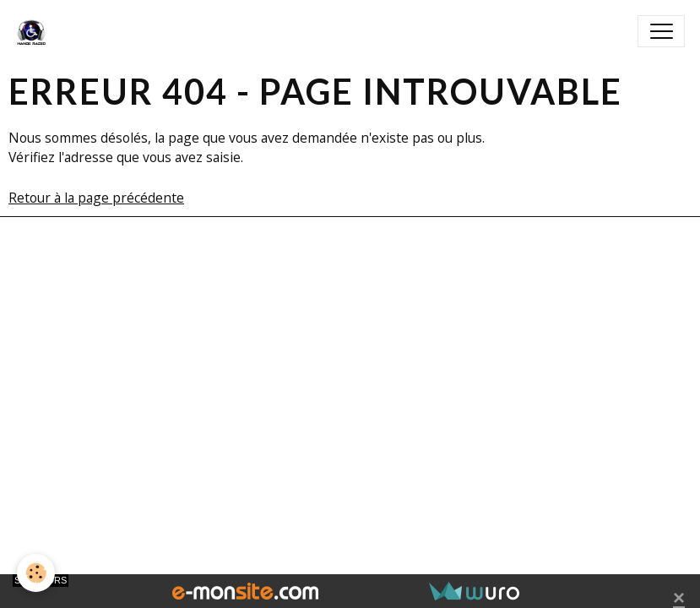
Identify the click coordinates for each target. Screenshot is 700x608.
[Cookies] (36, 573)
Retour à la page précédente (96, 198)
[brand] (35, 31)
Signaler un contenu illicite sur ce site (478, 280)
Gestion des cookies (350, 361)
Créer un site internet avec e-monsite (224, 280)
